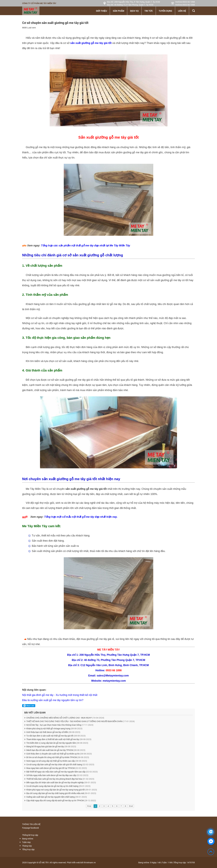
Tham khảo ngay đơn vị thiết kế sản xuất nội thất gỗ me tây (59, 739)
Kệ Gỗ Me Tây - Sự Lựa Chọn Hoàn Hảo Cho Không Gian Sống (60, 725)
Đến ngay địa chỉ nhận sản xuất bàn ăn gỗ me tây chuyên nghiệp (61, 782)
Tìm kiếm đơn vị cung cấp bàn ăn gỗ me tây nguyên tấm (57, 743)
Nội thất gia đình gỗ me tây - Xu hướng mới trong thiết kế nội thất (60, 695)
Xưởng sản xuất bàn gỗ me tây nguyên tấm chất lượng (57, 797)
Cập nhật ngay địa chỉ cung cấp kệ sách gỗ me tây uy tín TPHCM (61, 800)
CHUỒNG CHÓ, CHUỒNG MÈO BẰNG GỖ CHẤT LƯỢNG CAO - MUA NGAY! (65, 718)
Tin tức (149, 11)
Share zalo (29, 706)
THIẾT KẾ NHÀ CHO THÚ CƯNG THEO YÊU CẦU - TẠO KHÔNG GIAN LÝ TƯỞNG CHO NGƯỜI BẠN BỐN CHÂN (81, 721)
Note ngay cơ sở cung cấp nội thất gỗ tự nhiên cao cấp (57, 761)
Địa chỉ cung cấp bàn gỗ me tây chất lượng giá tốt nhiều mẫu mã (61, 793)
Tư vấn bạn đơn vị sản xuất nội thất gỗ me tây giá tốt (56, 736)
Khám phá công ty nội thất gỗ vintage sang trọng (54, 728)
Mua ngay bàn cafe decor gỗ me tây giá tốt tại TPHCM (57, 768)
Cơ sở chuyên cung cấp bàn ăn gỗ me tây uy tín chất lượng (58, 786)
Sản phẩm (119, 11)
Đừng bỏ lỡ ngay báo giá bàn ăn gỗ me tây (51, 746)
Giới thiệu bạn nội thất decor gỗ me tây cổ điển (53, 732)
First (89, 806)
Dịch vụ (134, 11)
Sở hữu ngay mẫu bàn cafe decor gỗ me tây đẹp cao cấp (57, 775)
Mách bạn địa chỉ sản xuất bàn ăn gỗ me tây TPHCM (56, 750)
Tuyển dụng (165, 11)
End (131, 806)
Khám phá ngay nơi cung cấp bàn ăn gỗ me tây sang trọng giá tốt (62, 790)
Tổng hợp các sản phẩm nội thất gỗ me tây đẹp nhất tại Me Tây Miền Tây (86, 246)
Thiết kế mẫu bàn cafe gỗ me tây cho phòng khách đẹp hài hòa (60, 779)
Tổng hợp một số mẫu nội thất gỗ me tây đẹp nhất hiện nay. (81, 517)
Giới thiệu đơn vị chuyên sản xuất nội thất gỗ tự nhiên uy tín (59, 754)
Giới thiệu (101, 11)
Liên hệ (182, 11)
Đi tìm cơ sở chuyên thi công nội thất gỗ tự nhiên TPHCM (58, 757)
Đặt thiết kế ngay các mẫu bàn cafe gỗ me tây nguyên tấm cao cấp (62, 772)
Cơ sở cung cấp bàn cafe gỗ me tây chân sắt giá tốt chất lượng (60, 764)
